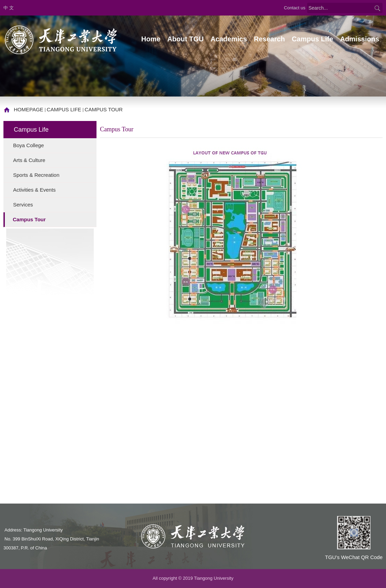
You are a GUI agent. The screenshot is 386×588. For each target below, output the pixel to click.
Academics (229, 39)
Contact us (295, 8)
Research (270, 39)
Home (151, 39)
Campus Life (313, 39)
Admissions (360, 39)
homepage (29, 109)
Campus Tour (104, 109)
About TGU (185, 39)
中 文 (9, 8)
